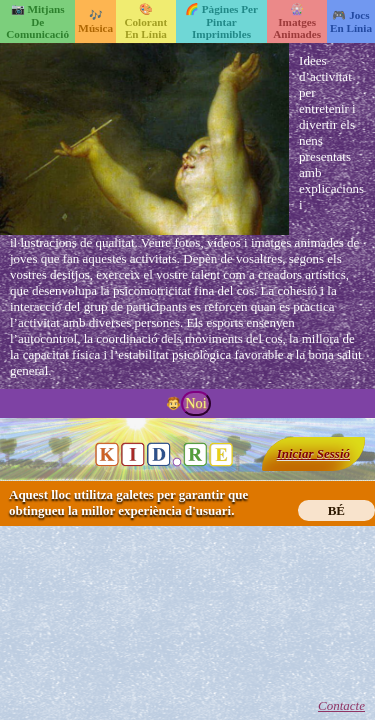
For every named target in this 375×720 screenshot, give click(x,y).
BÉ (336, 510)
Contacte (341, 705)
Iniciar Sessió (313, 453)
